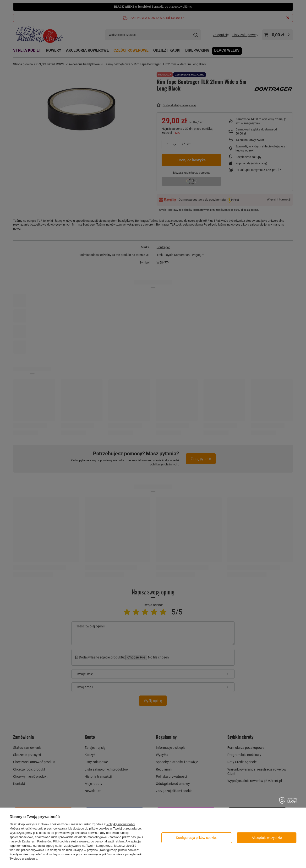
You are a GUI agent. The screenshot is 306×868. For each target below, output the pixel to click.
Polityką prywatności (120, 824)
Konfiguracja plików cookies (197, 838)
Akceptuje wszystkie (267, 838)
